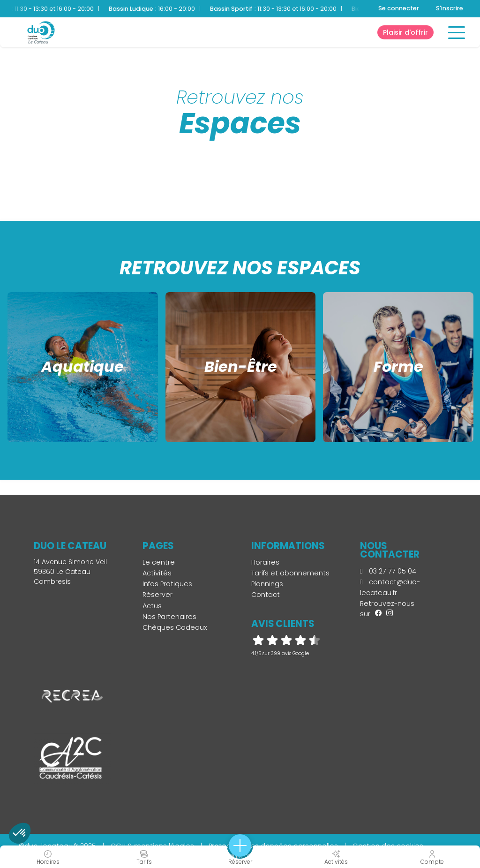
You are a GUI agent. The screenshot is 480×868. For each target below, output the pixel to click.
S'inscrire (450, 8)
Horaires (265, 562)
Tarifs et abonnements (290, 573)
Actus (152, 606)
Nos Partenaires (169, 617)
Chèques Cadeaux (175, 627)
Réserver (157, 595)
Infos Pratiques (167, 584)
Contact (266, 595)
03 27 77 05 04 (388, 571)
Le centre (159, 562)
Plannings (267, 584)
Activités (157, 573)
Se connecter (399, 8)
